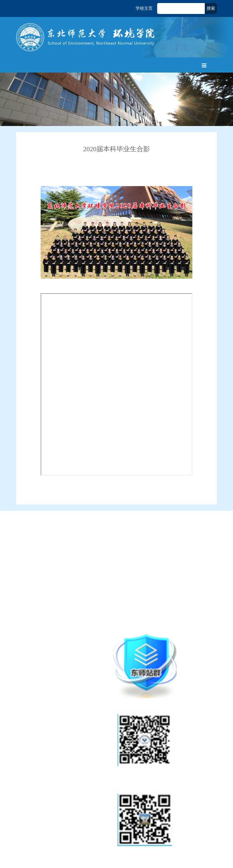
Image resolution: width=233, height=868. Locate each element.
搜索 (211, 8)
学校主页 (144, 8)
